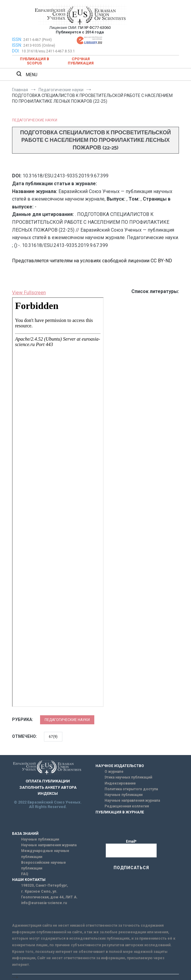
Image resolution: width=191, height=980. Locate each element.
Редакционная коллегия (127, 806)
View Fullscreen (29, 293)
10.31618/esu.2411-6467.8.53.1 (48, 51)
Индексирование (120, 783)
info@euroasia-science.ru (44, 903)
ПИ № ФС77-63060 (94, 28)
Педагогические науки (35, 120)
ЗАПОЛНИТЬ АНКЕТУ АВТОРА (48, 787)
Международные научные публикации (45, 854)
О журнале (114, 772)
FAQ (25, 874)
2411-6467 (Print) (38, 40)
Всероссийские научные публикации (44, 865)
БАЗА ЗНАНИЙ (25, 834)
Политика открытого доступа (131, 789)
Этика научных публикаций (128, 777)
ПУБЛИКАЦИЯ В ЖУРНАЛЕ (120, 812)
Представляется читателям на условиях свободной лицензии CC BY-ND (92, 261)
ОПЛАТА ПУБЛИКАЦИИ (48, 781)
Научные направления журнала (132, 801)
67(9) (53, 737)
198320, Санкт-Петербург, (44, 885)
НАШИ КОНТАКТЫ (29, 880)
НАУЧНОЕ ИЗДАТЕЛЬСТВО (120, 766)
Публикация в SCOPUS (34, 61)
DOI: (16, 51)
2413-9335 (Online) (39, 45)
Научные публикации (124, 795)
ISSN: (17, 39)
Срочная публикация (81, 61)
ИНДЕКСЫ (48, 793)
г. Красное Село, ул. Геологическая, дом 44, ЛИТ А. (49, 894)
